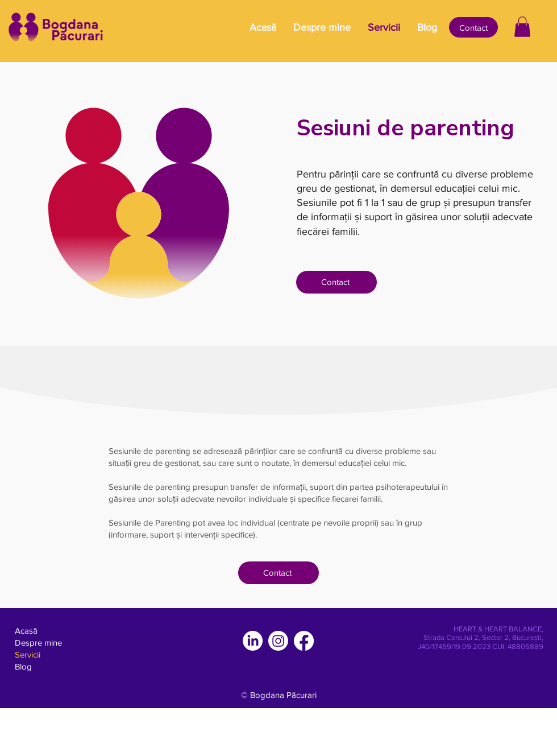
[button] (522, 27)
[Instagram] (278, 641)
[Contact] (473, 27)
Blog (23, 666)
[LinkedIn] (253, 641)
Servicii (28, 654)
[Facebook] (304, 641)
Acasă (26, 631)
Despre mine (38, 643)
